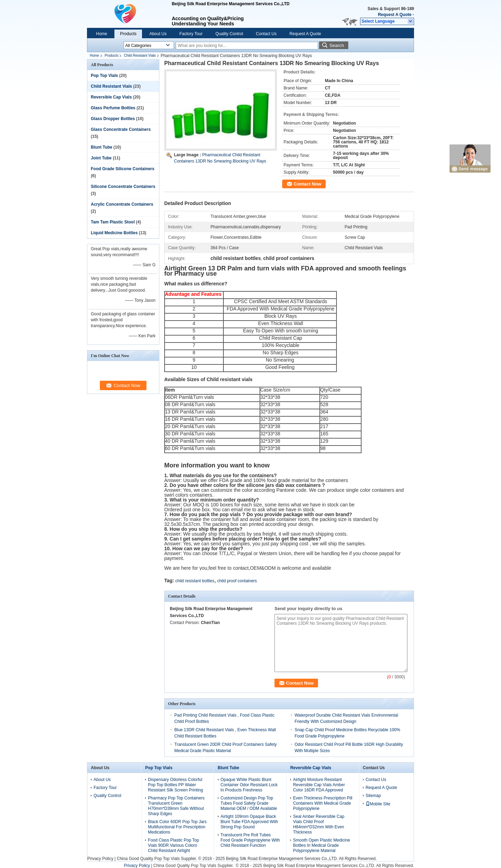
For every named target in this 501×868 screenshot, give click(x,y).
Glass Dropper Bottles (113, 119)
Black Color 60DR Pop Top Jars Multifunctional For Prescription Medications (177, 827)
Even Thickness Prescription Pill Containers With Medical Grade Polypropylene (323, 803)
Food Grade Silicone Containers (123, 169)
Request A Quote (395, 15)
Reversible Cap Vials (111, 97)
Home (102, 34)
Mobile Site (378, 804)
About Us (158, 34)
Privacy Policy (100, 859)
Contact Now (307, 184)
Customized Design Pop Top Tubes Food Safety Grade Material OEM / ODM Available (249, 803)
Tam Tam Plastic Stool (113, 222)
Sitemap (373, 796)
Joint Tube (101, 158)
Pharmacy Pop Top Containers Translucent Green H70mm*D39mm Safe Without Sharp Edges (176, 806)
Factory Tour (191, 34)
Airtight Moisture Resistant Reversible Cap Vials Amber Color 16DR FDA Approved (319, 785)
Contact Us (266, 34)
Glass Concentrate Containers (121, 129)
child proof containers (237, 581)
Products (128, 34)
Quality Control (229, 34)
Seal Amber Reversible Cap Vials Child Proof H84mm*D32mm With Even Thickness (319, 824)
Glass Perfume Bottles (113, 108)
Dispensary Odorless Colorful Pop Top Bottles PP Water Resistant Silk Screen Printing (175, 785)
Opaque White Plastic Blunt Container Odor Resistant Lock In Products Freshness (249, 785)
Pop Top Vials (104, 76)
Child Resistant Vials (140, 56)
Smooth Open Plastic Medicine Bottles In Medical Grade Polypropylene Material (321, 845)
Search (337, 45)
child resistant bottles (195, 581)
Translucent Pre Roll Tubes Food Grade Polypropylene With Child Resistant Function (250, 840)
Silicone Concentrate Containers (123, 187)
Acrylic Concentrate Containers (122, 204)
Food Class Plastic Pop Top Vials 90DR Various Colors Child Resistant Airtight (173, 845)
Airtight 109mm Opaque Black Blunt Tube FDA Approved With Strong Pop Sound (249, 822)
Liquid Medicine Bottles (114, 233)
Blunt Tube (102, 147)
